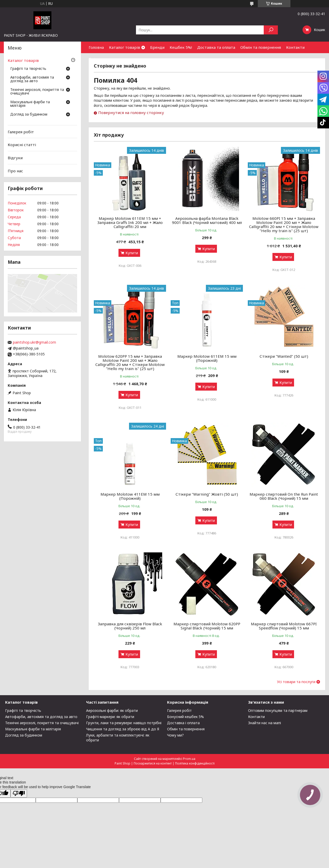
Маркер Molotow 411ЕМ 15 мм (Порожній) (130, 496)
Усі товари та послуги (296, 682)
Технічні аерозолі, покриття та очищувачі (37, 92)
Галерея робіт (21, 132)
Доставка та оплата (216, 47)
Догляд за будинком (29, 115)
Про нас (15, 171)
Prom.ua (189, 759)
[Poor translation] (19, 793)
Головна (96, 47)
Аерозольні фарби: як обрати (112, 710)
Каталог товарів (125, 47)
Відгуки (15, 158)
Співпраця (99, 59)
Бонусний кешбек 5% (185, 717)
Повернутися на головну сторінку (131, 112)
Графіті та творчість (28, 69)
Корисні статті (22, 145)
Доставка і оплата (183, 723)
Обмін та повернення (261, 47)
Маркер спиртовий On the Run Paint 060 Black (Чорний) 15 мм (284, 496)
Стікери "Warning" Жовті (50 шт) (207, 494)
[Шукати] (271, 30)
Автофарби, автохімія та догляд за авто (32, 79)
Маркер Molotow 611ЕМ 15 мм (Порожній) (207, 358)
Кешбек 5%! (181, 47)
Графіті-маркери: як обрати (110, 717)
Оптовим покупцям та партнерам (278, 710)
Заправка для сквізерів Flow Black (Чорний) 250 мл (130, 626)
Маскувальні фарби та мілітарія (30, 104)
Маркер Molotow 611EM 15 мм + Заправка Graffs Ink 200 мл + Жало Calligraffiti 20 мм (130, 222)
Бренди (157, 47)
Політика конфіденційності (195, 763)
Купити (132, 253)
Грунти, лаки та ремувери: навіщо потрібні (124, 723)
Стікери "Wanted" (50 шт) (284, 356)
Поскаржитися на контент (153, 763)
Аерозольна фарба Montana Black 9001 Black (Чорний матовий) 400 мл (207, 220)
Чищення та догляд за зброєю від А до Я (123, 729)
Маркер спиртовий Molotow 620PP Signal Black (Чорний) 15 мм (207, 626)
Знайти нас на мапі (264, 723)
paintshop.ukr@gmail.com (34, 342)
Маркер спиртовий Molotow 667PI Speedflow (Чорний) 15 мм (284, 626)
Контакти (295, 47)
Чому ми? (175, 735)
